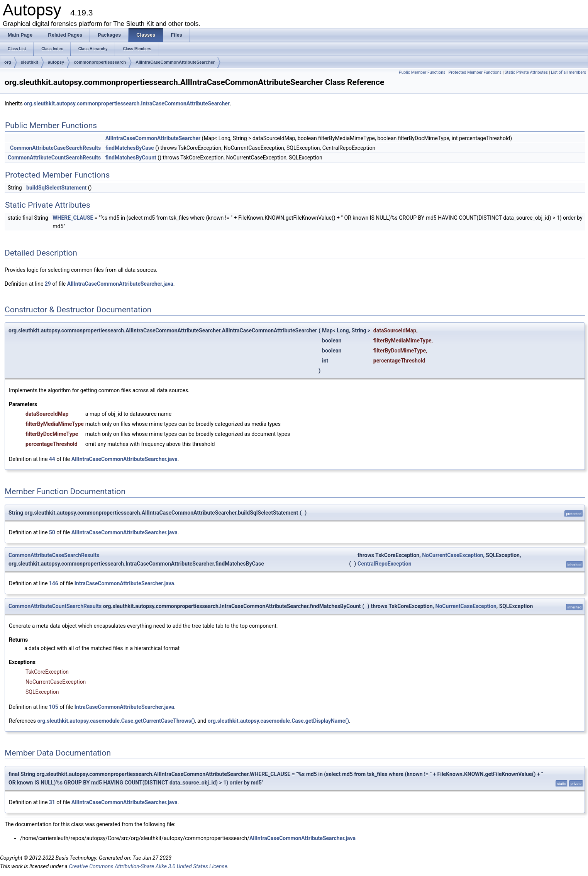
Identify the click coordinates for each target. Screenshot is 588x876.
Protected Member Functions (475, 72)
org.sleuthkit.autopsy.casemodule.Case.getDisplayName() (278, 721)
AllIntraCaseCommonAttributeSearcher (175, 62)
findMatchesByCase (130, 148)
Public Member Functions (422, 72)
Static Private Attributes (526, 72)
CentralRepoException (385, 564)
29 (48, 284)
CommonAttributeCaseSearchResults (55, 148)
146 (54, 583)
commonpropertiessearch (100, 62)
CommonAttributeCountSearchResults (54, 158)
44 (52, 459)
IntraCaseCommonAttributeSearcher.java (124, 583)
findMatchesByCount (131, 158)
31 (52, 802)
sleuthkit (30, 62)
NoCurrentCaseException (452, 555)
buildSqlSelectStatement (56, 188)
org (8, 62)
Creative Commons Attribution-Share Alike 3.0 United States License (148, 866)
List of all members (569, 72)
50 (52, 532)
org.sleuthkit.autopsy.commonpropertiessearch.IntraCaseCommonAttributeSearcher (127, 103)
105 (54, 707)
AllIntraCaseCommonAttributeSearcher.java (120, 284)
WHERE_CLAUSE (73, 218)
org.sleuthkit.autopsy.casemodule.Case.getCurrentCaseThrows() (116, 721)
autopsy (56, 62)
